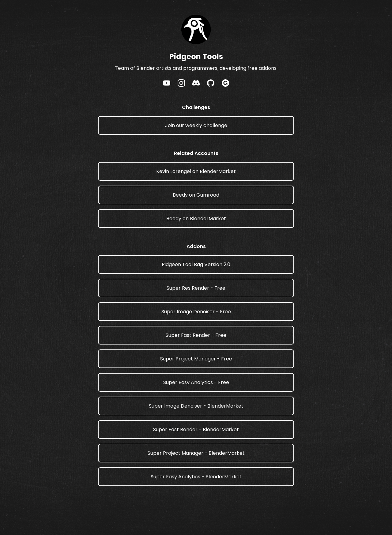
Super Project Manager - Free (196, 359)
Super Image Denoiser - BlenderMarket (196, 406)
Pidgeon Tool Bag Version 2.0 (196, 264)
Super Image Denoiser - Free (196, 312)
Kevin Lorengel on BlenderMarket (196, 171)
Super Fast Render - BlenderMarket (196, 430)
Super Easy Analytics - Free (196, 382)
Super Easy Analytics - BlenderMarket (196, 477)
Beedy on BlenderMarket (196, 219)
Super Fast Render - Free (196, 335)
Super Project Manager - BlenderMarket (196, 453)
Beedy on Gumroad (196, 195)
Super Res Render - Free (196, 288)
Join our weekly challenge (196, 125)
